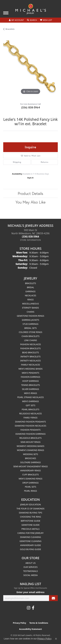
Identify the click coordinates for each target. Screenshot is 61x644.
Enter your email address (31, 592)
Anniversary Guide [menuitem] (31, 545)
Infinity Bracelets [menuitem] (30, 357)
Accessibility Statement (30, 629)
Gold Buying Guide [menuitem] (31, 549)
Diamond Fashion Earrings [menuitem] (31, 434)
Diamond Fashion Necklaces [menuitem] (30, 426)
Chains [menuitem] (31, 312)
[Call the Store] (31, 237)
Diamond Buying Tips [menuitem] (31, 513)
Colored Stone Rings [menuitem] (30, 332)
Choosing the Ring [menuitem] (31, 517)
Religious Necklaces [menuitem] (31, 413)
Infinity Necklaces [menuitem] (31, 361)
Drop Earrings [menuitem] (31, 483)
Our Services (31, 567)
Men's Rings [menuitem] (30, 393)
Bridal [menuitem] (31, 287)
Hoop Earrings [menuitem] (30, 381)
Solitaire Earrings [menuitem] (31, 462)
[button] (16, 20)
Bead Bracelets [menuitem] (31, 352)
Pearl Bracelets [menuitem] (30, 409)
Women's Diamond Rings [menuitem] (31, 450)
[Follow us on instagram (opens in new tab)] (29, 608)
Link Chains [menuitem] (31, 340)
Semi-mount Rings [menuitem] (31, 442)
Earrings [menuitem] (31, 291)
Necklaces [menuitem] (31, 295)
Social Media (30, 575)
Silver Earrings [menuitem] (31, 389)
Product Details (31, 193)
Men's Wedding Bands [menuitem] (31, 369)
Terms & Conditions (39, 623)
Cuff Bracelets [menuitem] (31, 475)
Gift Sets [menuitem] (31, 405)
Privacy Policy (20, 623)
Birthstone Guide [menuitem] (31, 521)
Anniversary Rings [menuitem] (31, 470)
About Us (31, 563)
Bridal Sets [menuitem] (30, 328)
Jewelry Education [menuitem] (31, 504)
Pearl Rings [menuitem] (31, 491)
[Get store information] (31, 240)
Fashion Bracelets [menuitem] (31, 348)
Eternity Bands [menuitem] (31, 308)
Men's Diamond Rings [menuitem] (31, 479)
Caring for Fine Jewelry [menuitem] (31, 533)
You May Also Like (31, 202)
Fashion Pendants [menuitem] (30, 430)
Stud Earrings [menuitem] (31, 324)
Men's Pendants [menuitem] (31, 373)
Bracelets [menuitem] (31, 283)
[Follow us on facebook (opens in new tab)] (33, 608)
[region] (31, 68)
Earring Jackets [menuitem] (31, 320)
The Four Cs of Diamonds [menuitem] (30, 509)
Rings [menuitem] (30, 300)
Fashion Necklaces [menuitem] (30, 344)
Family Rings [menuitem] (31, 418)
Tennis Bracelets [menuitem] (31, 385)
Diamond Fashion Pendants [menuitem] (30, 422)
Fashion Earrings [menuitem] (30, 377)
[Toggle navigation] (6, 13)
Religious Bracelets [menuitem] (31, 438)
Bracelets (10, 29)
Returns (44, 162)
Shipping (17, 162)
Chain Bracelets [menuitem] (31, 336)
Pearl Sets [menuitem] (31, 487)
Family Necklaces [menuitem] (31, 365)
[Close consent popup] (56, 639)
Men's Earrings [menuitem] (31, 401)
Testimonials (30, 571)
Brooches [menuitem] (31, 458)
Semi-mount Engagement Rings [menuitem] (31, 466)
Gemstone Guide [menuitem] (31, 525)
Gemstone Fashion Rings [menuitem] (31, 316)
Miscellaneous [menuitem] (31, 304)
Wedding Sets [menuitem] (31, 454)
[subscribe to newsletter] (53, 598)
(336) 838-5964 (31, 107)
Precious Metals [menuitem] (31, 529)
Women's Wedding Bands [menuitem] (30, 446)
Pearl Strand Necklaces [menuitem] (31, 397)
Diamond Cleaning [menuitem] (31, 537)
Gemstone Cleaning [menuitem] (31, 541)
